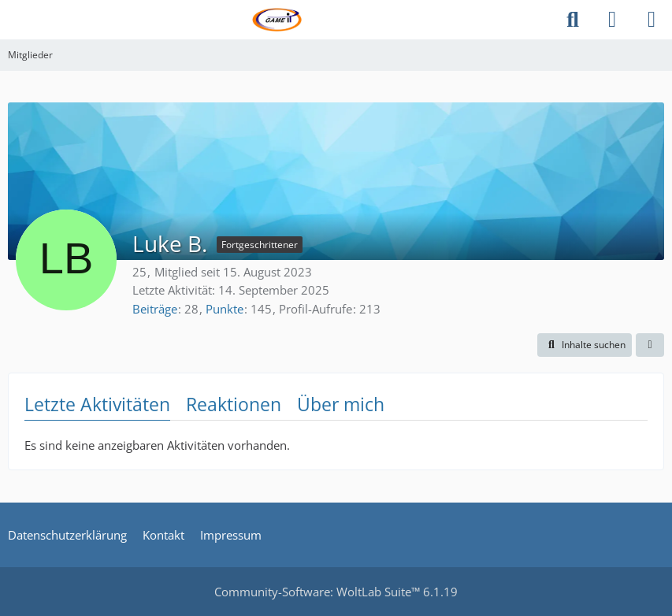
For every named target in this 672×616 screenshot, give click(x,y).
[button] (585, 345)
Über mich (341, 404)
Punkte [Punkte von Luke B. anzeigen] (225, 309)
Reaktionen (234, 404)
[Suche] (573, 20)
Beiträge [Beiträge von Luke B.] (155, 309)
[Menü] (652, 20)
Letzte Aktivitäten (97, 404)
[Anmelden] (612, 20)
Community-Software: (336, 592)
